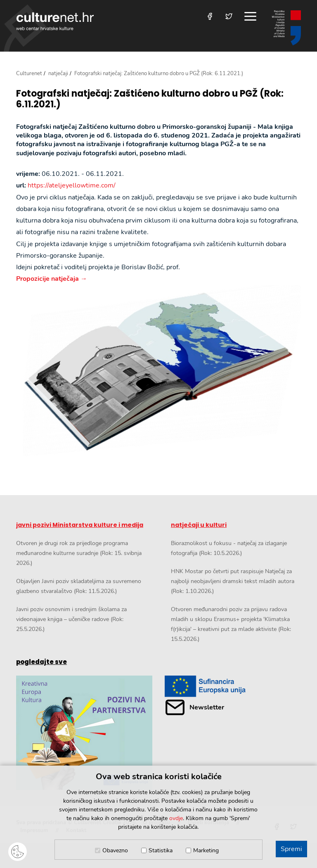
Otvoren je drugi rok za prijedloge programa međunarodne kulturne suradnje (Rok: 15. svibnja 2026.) (79, 553)
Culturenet (29, 74)
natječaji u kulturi (199, 525)
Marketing (206, 850)
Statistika (161, 850)
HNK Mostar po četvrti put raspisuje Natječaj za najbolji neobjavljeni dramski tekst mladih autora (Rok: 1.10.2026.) (233, 581)
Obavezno (115, 850)
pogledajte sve (41, 662)
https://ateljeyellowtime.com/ (72, 185)
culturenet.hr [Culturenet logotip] (55, 21)
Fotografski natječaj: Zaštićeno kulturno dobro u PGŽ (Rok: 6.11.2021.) (150, 99)
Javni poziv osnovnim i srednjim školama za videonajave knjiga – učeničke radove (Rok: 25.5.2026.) (71, 619)
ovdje (176, 818)
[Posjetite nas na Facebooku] (210, 16)
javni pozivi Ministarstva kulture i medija (80, 525)
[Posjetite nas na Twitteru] (229, 16)
